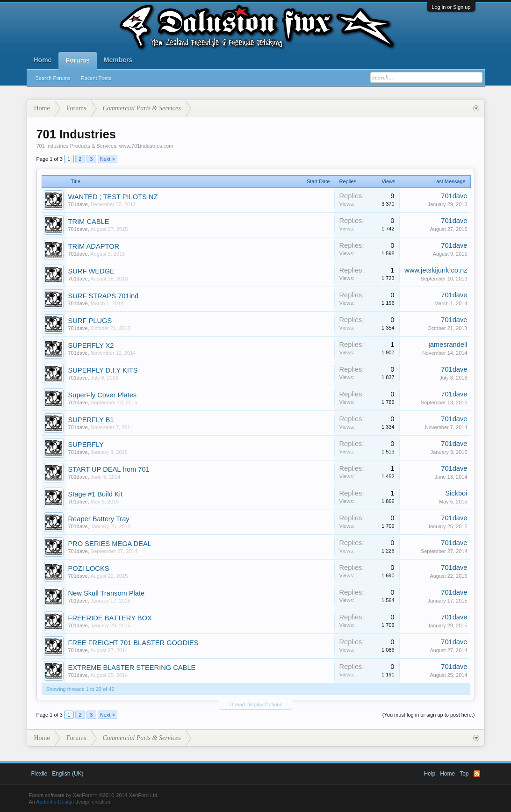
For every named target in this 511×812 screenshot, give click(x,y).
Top (464, 774)
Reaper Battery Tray (99, 519)
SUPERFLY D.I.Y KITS (103, 370)
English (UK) (68, 774)
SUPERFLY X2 (91, 345)
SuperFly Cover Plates (103, 395)
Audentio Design (55, 802)
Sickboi (456, 493)
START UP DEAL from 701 (109, 469)
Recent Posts (96, 78)
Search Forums (53, 78)
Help (429, 774)
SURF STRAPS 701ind (104, 296)
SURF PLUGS (90, 321)
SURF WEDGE (91, 271)
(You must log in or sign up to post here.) (429, 715)
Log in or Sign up (451, 7)
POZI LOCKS (89, 568)
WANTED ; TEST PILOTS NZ (113, 197)
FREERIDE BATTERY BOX (110, 618)
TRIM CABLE (89, 222)
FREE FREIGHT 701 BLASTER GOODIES (133, 643)
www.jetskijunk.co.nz (436, 270)
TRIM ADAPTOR (94, 246)
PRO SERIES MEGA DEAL (110, 544)
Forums (77, 60)
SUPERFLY (86, 445)
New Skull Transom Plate (107, 593)
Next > (108, 159)
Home (43, 60)
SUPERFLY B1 (91, 420)
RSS (477, 774)
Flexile (40, 774)
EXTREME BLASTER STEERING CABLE (132, 668)
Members (118, 60)
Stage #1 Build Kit (96, 494)
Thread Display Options (255, 704)
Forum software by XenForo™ (94, 795)
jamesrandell (448, 345)
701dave (78, 204)
